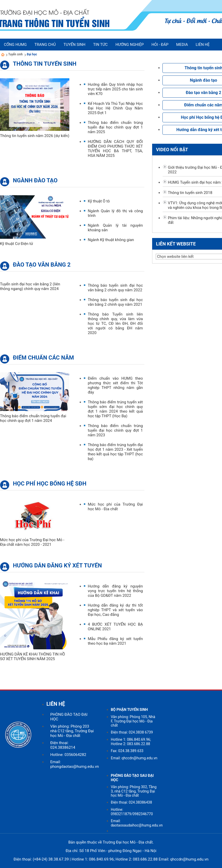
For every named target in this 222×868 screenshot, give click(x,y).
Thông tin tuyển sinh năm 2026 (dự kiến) (35, 136)
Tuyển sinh (15, 54)
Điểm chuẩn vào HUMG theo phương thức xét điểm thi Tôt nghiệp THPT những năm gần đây (115, 385)
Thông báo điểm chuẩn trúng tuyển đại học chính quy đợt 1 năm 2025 (115, 127)
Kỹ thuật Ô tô (99, 201)
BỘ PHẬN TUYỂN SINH (129, 710)
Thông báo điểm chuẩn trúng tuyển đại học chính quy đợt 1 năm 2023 (115, 430)
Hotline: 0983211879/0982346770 (132, 812)
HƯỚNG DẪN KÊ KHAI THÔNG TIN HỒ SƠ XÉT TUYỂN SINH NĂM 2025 (32, 657)
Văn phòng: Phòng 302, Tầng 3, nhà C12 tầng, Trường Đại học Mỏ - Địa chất (134, 791)
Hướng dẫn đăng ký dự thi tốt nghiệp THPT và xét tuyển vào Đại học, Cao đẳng (115, 610)
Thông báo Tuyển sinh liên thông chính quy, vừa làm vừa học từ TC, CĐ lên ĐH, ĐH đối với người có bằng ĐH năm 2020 (115, 324)
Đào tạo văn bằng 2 (42, 265)
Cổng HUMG (15, 45)
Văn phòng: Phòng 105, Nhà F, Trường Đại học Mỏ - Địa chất (133, 721)
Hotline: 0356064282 (68, 755)
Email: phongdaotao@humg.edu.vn (75, 764)
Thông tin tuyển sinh (45, 64)
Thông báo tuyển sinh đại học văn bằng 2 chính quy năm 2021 (115, 302)
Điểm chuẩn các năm (43, 358)
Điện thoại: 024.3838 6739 (132, 732)
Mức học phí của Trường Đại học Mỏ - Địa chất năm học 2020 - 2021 (32, 542)
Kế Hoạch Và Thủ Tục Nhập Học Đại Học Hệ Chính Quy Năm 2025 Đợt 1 (115, 108)
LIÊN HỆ (56, 704)
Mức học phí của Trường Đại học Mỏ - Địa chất (115, 507)
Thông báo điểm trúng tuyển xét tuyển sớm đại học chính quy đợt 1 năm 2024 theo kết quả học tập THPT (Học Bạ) (115, 409)
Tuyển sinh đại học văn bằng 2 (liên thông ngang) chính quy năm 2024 (30, 286)
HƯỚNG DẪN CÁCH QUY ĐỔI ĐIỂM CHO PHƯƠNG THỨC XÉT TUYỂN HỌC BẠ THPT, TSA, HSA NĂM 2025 (115, 149)
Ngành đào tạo (35, 180)
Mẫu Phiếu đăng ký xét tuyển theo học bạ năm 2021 (115, 641)
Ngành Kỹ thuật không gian (111, 240)
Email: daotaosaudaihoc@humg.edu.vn (137, 823)
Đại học (32, 54)
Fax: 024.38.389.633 (127, 751)
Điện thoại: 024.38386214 (63, 745)
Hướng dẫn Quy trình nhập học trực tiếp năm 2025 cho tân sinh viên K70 (115, 89)
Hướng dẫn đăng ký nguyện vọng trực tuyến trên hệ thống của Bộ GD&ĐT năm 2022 (115, 591)
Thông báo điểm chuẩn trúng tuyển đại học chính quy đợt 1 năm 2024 (33, 418)
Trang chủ (45, 45)
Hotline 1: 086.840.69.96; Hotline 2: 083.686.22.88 (131, 742)
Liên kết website (176, 244)
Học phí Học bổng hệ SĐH (50, 484)
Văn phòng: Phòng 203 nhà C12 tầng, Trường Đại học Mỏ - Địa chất (72, 731)
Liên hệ (203, 45)
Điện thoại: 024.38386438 (131, 802)
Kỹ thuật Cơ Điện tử (17, 244)
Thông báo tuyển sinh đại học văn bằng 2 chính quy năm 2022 (115, 288)
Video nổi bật (172, 150)
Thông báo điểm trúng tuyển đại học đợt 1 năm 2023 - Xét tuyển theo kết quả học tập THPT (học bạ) (115, 452)
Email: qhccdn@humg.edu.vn (134, 758)
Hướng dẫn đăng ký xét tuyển (57, 565)
